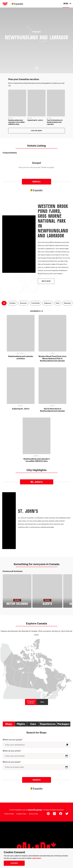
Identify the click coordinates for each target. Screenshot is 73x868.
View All (36, 182)
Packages (63, 724)
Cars (33, 724)
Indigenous (48, 303)
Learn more (37, 858)
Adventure (23, 303)
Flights (21, 724)
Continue (14, 863)
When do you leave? (12, 762)
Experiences (48, 724)
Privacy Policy (9, 814)
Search (37, 780)
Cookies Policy (21, 814)
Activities (12, 303)
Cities (42, 702)
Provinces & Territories (31, 702)
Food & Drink (35, 303)
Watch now (46, 281)
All (4, 303)
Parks (58, 303)
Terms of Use (33, 814)
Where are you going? (12, 740)
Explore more (37, 131)
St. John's (37, 482)
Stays (9, 724)
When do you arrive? (12, 751)
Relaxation (67, 303)
